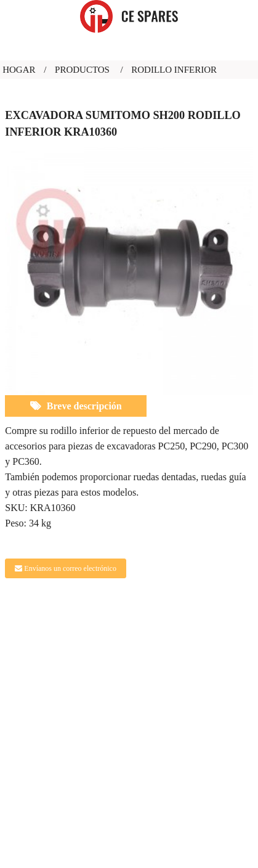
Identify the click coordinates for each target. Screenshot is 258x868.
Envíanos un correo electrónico (70, 568)
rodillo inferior (174, 70)
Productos (82, 70)
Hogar (19, 70)
